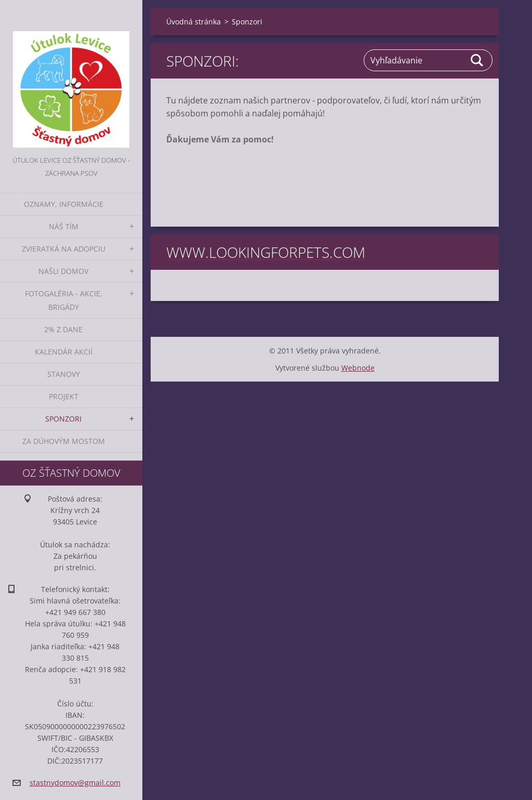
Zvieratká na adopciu (64, 249)
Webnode (358, 368)
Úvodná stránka (194, 22)
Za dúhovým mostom (64, 441)
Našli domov (63, 271)
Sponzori (63, 419)
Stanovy (64, 374)
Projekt (64, 396)
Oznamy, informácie (64, 204)
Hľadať (477, 60)
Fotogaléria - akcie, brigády (64, 300)
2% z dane (63, 329)
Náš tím (64, 226)
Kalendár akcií (64, 352)
